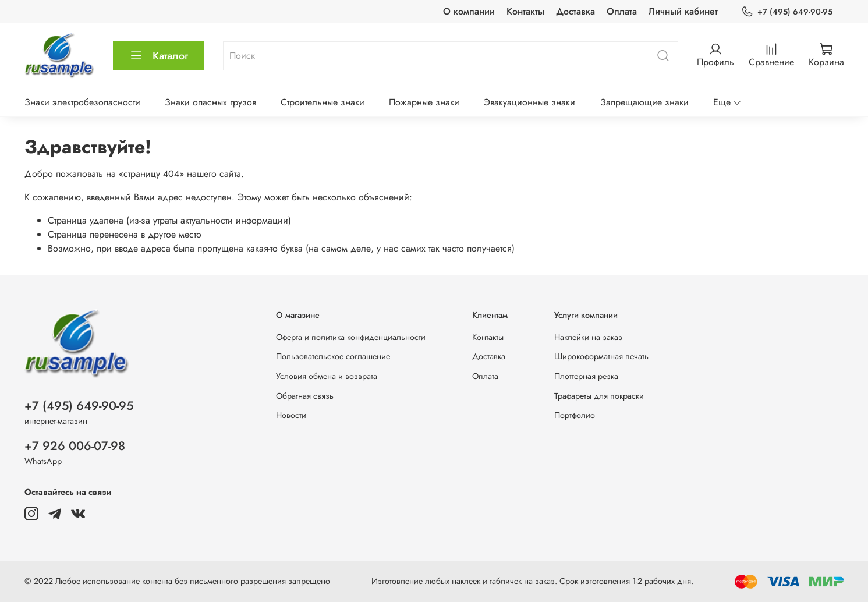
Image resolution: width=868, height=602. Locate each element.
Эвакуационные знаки (529, 102)
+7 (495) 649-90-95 (786, 12)
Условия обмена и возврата (327, 376)
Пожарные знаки (424, 102)
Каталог (159, 56)
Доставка (575, 11)
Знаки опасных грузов (210, 102)
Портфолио (575, 415)
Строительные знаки (323, 102)
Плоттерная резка (586, 376)
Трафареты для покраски (599, 396)
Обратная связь (305, 396)
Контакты (525, 11)
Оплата (622, 11)
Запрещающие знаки (644, 102)
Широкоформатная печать (601, 356)
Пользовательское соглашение (333, 356)
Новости (291, 415)
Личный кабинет (683, 11)
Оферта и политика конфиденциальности (351, 337)
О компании (469, 11)
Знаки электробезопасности (82, 102)
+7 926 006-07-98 (75, 446)
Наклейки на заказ (588, 337)
